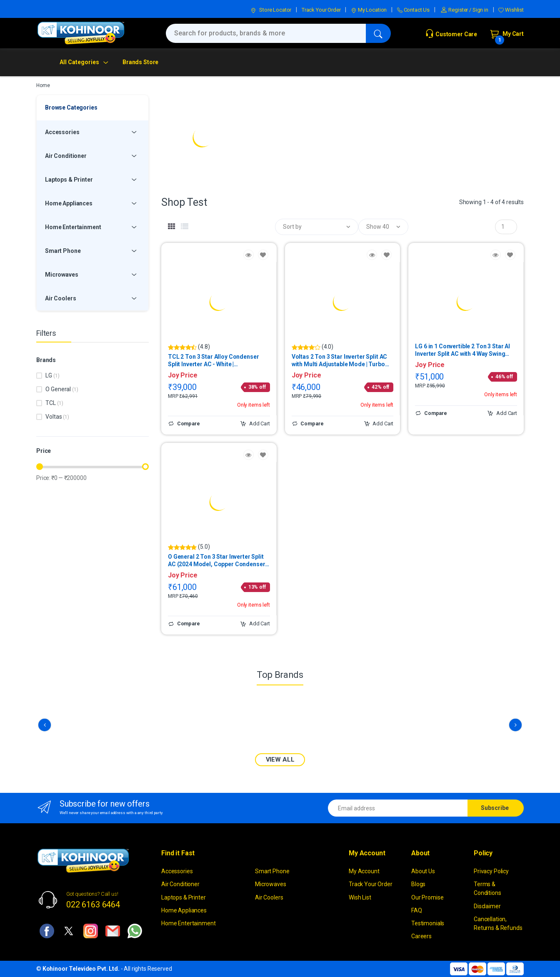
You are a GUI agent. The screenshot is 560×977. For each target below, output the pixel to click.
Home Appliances (184, 910)
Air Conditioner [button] (66, 156)
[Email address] (398, 808)
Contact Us (413, 10)
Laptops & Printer (184, 897)
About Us (423, 871)
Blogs (418, 884)
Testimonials (428, 923)
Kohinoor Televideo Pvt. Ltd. (81, 969)
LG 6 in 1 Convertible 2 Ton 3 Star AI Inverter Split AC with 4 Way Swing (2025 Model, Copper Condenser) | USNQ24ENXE (462, 350)
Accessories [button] (62, 132)
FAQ (417, 910)
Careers (421, 936)
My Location (369, 10)
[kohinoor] (81, 33)
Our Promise (427, 897)
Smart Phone (272, 871)
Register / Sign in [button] (464, 10)
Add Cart (255, 424)
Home (43, 85)
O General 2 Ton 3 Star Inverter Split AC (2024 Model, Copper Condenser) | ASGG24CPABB (219, 561)
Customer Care (451, 34)
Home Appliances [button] (69, 203)
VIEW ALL (280, 760)
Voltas (57, 417)
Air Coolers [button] (60, 298)
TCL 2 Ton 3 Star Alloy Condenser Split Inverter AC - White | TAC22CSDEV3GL (213, 361)
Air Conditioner (180, 884)
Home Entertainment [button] (73, 227)
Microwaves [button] (62, 275)
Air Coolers (269, 897)
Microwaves (271, 884)
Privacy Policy (491, 871)
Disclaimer (487, 906)
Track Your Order (321, 10)
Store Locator (271, 10)
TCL (54, 403)
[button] (317, 227)
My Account (364, 871)
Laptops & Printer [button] (69, 180)
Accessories (177, 871)
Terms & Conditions (487, 888)
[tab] (172, 227)
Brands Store (140, 62)
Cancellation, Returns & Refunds (498, 923)
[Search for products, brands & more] (266, 33)
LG (52, 375)
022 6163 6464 (93, 904)
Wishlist (511, 10)
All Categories (79, 62)
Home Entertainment (188, 923)
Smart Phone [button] (63, 251)
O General (62, 389)
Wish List (360, 897)
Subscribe (495, 808)
